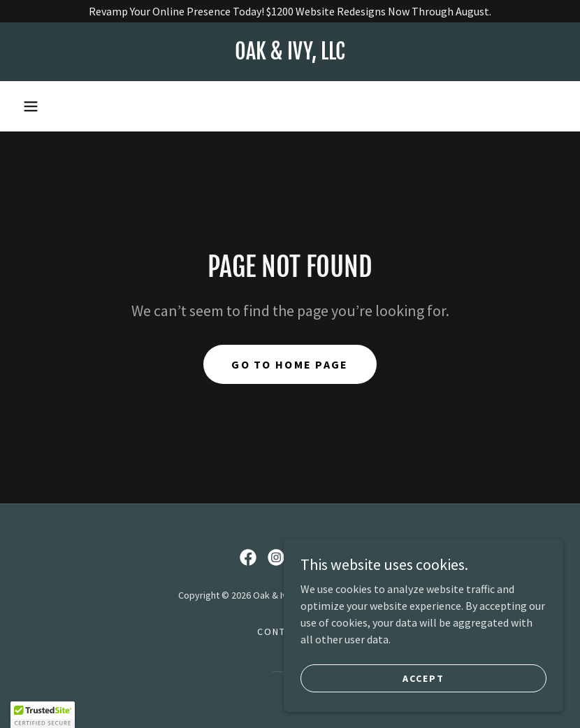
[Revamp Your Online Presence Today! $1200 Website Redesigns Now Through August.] (290, 11)
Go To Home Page (290, 364)
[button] (31, 106)
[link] (290, 55)
